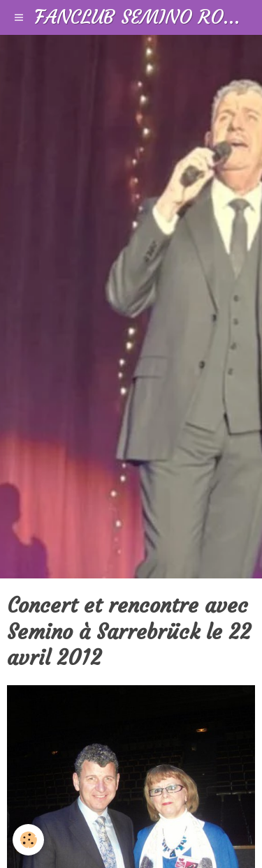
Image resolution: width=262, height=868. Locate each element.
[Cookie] (28, 840)
